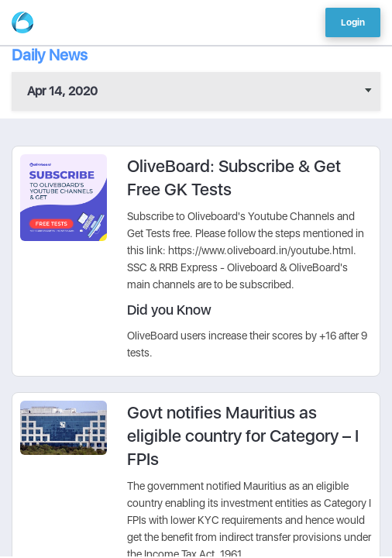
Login (353, 22)
